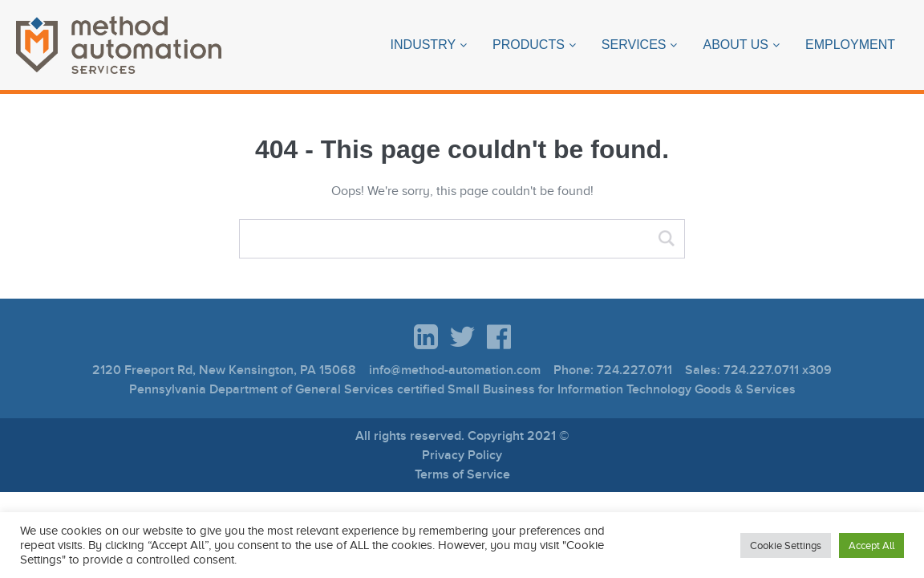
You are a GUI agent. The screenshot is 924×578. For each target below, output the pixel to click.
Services (634, 45)
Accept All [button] (871, 545)
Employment (850, 45)
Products (529, 45)
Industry (423, 45)
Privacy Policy (462, 455)
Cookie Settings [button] (786, 545)
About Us (736, 45)
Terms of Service (462, 474)
